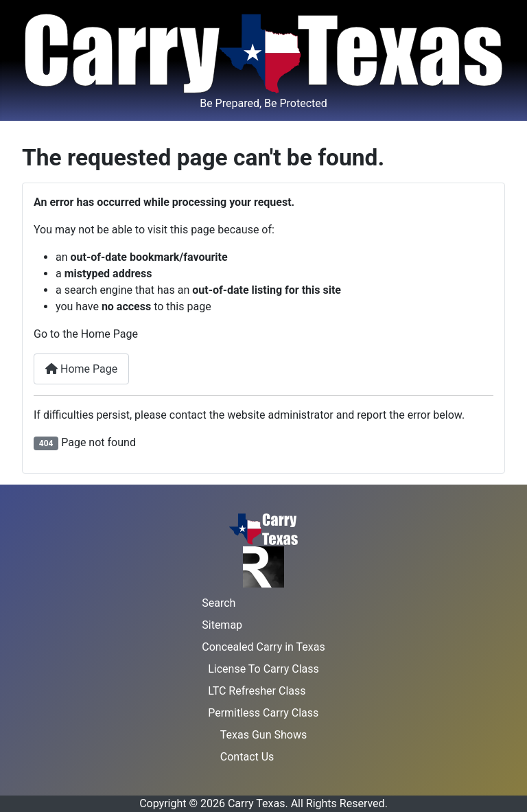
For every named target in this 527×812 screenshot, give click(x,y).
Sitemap (222, 625)
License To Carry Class (263, 669)
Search (219, 603)
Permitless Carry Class (263, 713)
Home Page (81, 369)
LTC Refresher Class (257, 691)
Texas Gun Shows (263, 735)
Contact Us (247, 757)
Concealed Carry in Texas (263, 647)
